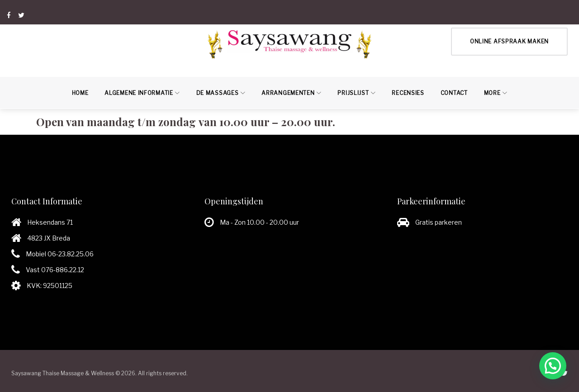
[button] (553, 366)
